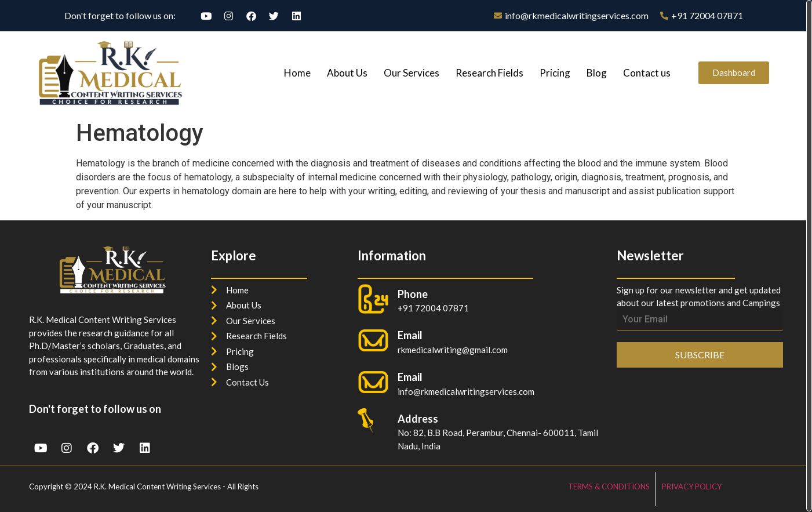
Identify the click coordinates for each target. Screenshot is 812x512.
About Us (347, 73)
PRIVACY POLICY (692, 486)
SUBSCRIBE (700, 355)
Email (410, 377)
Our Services (412, 73)
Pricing (555, 73)
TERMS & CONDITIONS (609, 486)
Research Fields (489, 73)
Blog (597, 73)
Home (297, 73)
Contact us (647, 73)
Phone (413, 294)
